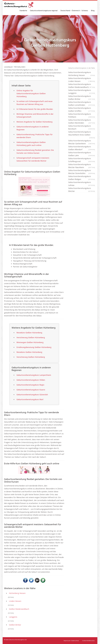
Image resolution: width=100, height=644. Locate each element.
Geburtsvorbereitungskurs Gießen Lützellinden (82, 104)
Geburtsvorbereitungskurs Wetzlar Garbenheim (82, 142)
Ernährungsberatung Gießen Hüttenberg (34, 347)
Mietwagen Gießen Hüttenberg (30, 342)
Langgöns (13, 617)
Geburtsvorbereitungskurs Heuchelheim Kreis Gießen (82, 133)
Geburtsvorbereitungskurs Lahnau (82, 184)
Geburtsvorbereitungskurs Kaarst (31, 390)
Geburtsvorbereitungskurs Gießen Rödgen (82, 178)
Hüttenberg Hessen (17, 593)
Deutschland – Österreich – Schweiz (74, 11)
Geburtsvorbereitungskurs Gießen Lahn (82, 154)
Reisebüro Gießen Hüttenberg (29, 333)
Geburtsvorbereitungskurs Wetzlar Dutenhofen (82, 172)
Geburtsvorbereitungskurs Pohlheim (82, 116)
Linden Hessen (15, 601)
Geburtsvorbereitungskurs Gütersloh (32, 395)
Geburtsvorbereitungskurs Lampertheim (34, 375)
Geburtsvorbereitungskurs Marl (30, 399)
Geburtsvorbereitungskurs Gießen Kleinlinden (82, 122)
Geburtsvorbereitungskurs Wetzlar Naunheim (82, 166)
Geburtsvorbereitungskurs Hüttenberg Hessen (82, 74)
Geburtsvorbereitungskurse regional (44, 11)
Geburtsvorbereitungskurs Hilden (31, 380)
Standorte (23, 11)
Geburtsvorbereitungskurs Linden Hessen (82, 80)
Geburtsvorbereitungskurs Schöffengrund (82, 160)
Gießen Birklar (15, 625)
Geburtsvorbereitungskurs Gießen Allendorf (82, 148)
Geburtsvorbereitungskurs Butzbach (82, 127)
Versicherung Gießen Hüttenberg (31, 337)
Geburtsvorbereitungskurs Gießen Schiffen (82, 110)
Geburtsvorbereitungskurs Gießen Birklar (82, 98)
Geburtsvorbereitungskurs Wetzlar (82, 190)
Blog (93, 11)
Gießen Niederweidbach (19, 609)
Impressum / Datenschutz (71, 641)
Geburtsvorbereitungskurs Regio (30, 385)
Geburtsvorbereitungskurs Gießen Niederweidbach (82, 86)
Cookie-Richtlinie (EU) (88, 641)
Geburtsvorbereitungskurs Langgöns (82, 92)
